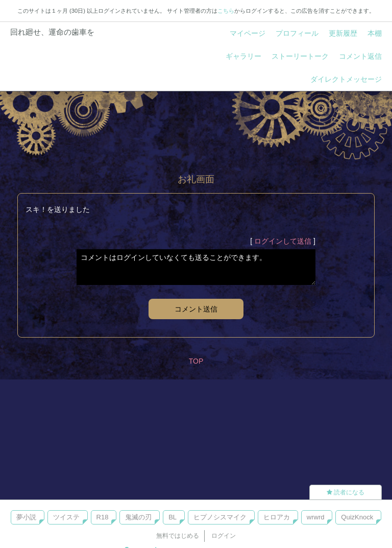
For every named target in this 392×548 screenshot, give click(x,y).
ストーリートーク (300, 56)
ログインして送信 (283, 241)
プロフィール (297, 33)
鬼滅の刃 (138, 517)
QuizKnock (357, 517)
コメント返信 (360, 56)
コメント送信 (196, 309)
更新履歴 (343, 33)
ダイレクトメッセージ (346, 79)
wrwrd (316, 517)
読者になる (346, 492)
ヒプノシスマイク (220, 517)
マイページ (248, 33)
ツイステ (66, 517)
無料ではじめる (178, 536)
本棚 (375, 33)
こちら (226, 11)
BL (173, 517)
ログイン (224, 536)
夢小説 (26, 517)
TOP (196, 361)
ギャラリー (243, 56)
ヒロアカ (277, 517)
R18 (103, 517)
